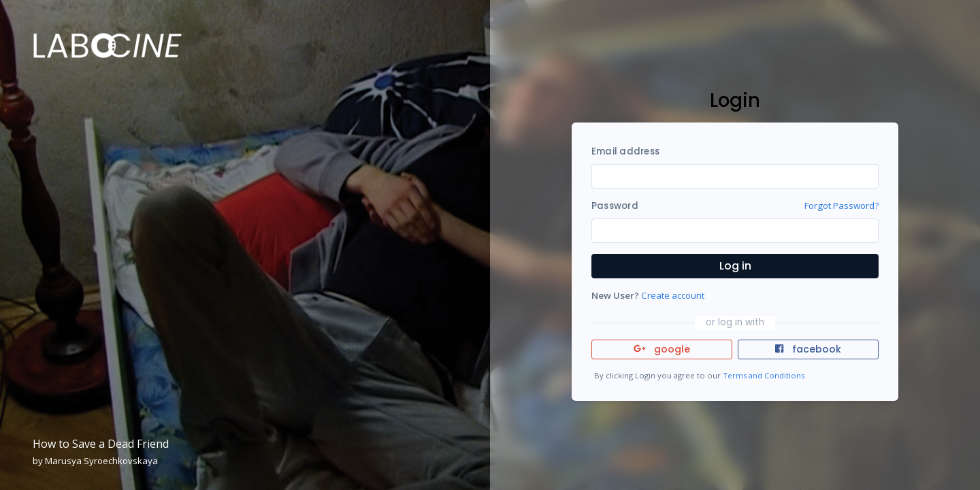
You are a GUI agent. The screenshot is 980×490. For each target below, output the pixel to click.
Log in (735, 266)
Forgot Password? (842, 206)
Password (615, 206)
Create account (673, 295)
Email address (625, 151)
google (662, 349)
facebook (808, 349)
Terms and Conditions (764, 375)
